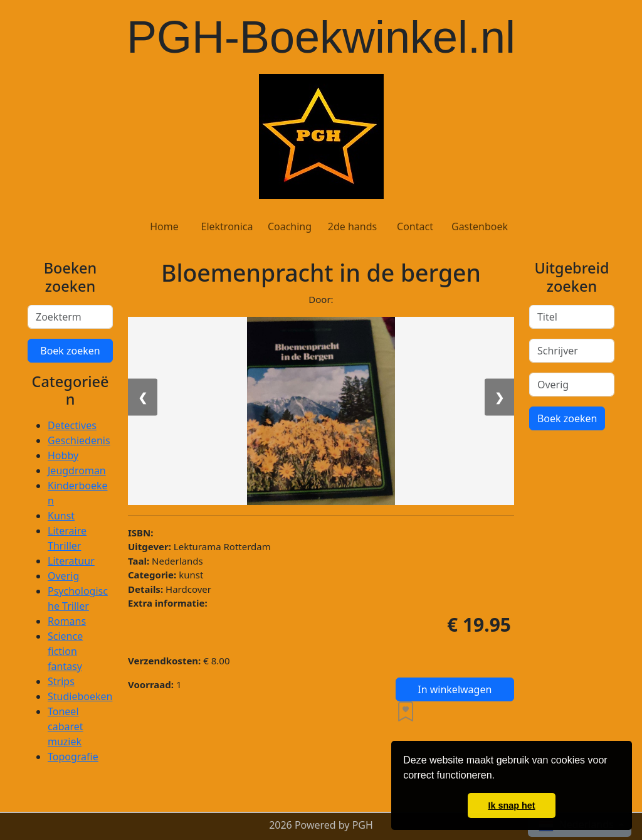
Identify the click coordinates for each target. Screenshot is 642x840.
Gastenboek (480, 226)
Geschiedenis (79, 440)
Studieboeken (80, 696)
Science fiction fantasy (65, 651)
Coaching (290, 226)
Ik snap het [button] (511, 805)
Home (164, 226)
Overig (63, 576)
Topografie (73, 757)
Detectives (72, 425)
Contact (415, 226)
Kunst (61, 516)
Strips (61, 681)
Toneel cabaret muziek (66, 726)
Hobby (63, 455)
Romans (67, 621)
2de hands (352, 226)
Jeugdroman (77, 471)
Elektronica (227, 226)
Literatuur (71, 561)
